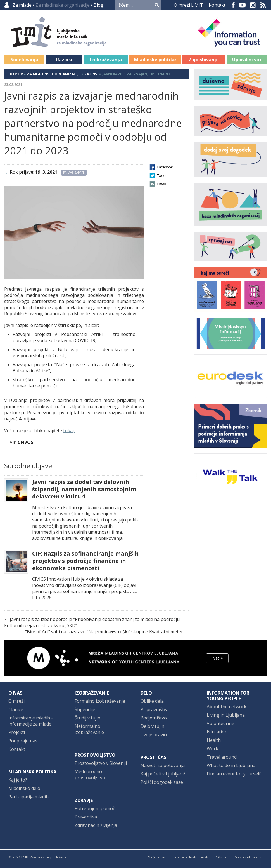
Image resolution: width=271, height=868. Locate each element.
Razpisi (64, 60)
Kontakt (217, 5)
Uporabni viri (247, 60)
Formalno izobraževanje (100, 701)
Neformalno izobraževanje (89, 729)
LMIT (25, 857)
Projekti (17, 732)
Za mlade (22, 5)
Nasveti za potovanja (163, 765)
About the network (227, 707)
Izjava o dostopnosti (191, 857)
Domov (16, 74)
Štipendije (85, 709)
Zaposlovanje (204, 60)
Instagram (253, 5)
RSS (263, 5)
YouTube (242, 5)
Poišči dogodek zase (162, 782)
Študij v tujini (88, 718)
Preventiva (86, 817)
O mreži (16, 701)
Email (161, 184)
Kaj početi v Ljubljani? (163, 774)
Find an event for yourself (234, 774)
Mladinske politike (155, 60)
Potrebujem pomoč (95, 808)
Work (212, 749)
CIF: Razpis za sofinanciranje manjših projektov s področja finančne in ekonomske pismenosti (85, 561)
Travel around (222, 757)
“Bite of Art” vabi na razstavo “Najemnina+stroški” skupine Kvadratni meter (104, 632)
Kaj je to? (18, 780)
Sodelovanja (24, 60)
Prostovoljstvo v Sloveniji (101, 763)
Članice (16, 709)
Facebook (233, 5)
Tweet (162, 176)
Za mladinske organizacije (54, 74)
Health (214, 740)
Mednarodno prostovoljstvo (90, 775)
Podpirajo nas (23, 741)
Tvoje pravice (154, 735)
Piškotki (221, 857)
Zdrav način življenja (96, 825)
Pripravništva (154, 709)
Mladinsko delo (24, 788)
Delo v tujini (153, 726)
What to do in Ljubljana (231, 765)
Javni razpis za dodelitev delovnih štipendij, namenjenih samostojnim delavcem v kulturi (84, 489)
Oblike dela (152, 701)
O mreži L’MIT (188, 5)
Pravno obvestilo (248, 857)
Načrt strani (158, 857)
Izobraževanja (106, 60)
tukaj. (69, 431)
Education (217, 732)
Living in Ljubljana (226, 715)
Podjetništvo (154, 718)
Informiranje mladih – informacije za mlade (31, 721)
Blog (98, 5)
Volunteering (221, 723)
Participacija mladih (28, 797)
